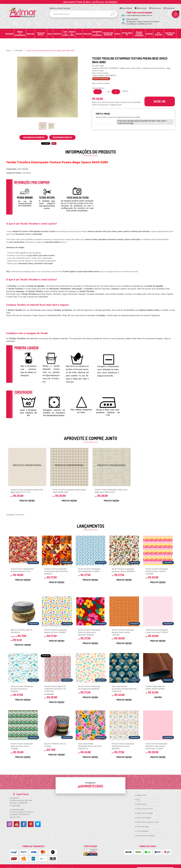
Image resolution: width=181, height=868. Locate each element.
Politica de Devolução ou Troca (148, 822)
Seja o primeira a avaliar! (101, 83)
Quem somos (142, 8)
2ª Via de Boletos (143, 831)
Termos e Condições (144, 818)
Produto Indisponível (27, 467)
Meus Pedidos (127, 8)
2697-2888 (15, 806)
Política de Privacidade (145, 813)
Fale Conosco (156, 8)
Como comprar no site (145, 809)
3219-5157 (132, 19)
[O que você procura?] (112, 14)
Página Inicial (141, 795)
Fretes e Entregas (143, 827)
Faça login (67, 8)
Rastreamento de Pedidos (146, 836)
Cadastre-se (170, 8)
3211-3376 (15, 817)
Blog (138, 800)
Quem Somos (141, 804)
